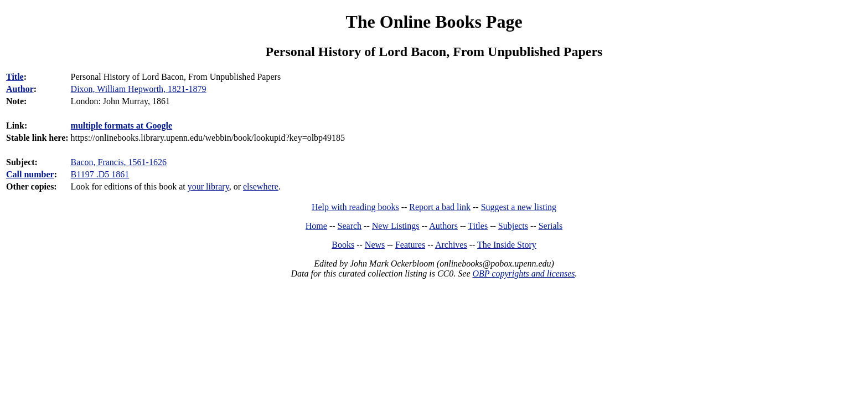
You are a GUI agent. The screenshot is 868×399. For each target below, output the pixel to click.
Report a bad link (440, 207)
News (375, 245)
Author (20, 89)
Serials (551, 226)
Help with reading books (355, 207)
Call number (30, 174)
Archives (451, 245)
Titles (478, 226)
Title (15, 77)
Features (410, 245)
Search (350, 226)
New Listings (396, 226)
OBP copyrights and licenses (523, 273)
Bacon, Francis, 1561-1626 (119, 162)
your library (208, 186)
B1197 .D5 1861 (100, 174)
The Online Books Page (434, 22)
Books (343, 245)
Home (316, 226)
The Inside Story (507, 245)
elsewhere (261, 186)
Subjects (513, 226)
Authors (443, 226)
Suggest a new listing (519, 207)
